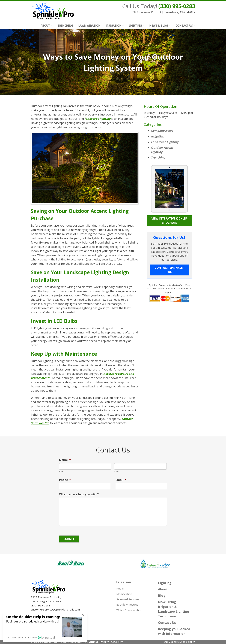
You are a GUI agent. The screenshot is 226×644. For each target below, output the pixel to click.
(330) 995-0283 (177, 6)
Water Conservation (129, 610)
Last (117, 471)
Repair (121, 588)
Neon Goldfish (187, 642)
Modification (124, 594)
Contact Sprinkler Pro (169, 270)
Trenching (65, 26)
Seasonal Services (128, 599)
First (62, 471)
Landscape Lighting (165, 142)
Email (121, 480)
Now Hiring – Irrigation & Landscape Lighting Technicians (174, 609)
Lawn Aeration (89, 26)
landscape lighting (98, 119)
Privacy (105, 642)
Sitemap (93, 642)
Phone (65, 480)
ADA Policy (117, 642)
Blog (162, 596)
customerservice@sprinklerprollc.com (55, 609)
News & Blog (159, 26)
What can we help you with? (79, 494)
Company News (162, 131)
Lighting (135, 26)
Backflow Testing (127, 604)
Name (65, 460)
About (45, 26)
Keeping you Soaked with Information (174, 631)
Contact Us (184, 26)
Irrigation (114, 26)
